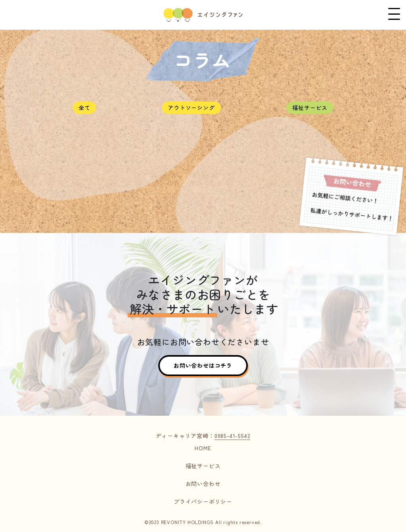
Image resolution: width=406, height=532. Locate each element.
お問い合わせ (203, 484)
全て (84, 108)
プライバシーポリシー (203, 501)
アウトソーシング (191, 108)
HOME (203, 448)
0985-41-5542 (233, 436)
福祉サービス (310, 108)
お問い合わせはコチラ (203, 365)
